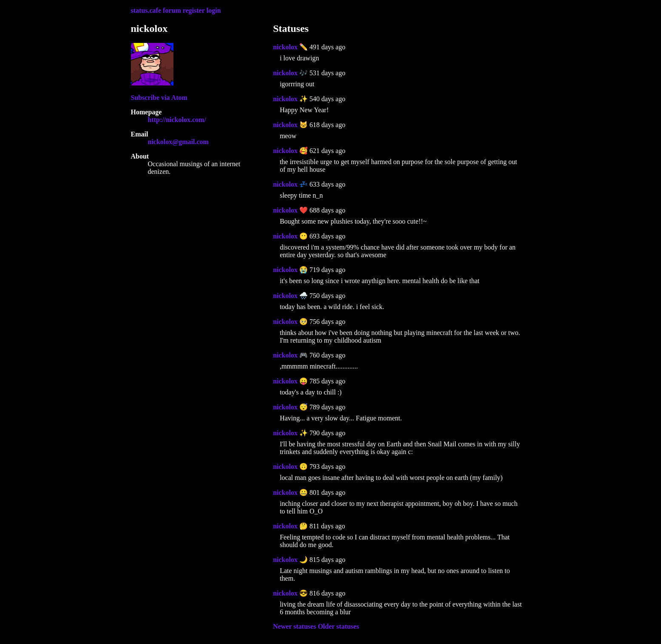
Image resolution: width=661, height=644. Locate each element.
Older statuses (339, 626)
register (194, 10)
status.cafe (146, 10)
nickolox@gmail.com (178, 142)
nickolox (285, 47)
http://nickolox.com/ (177, 120)
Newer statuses (294, 626)
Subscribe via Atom (159, 98)
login (214, 10)
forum (172, 10)
